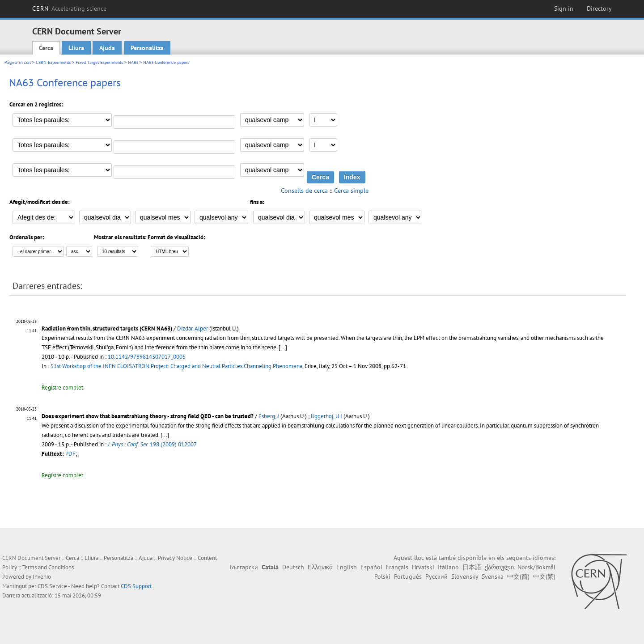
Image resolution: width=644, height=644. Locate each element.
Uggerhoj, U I (326, 416)
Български (244, 567)
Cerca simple (351, 191)
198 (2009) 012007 (152, 444)
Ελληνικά (320, 567)
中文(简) (518, 576)
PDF (70, 454)
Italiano (448, 567)
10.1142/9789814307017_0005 (147, 357)
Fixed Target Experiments (99, 62)
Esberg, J (269, 416)
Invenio (42, 577)
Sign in (564, 8)
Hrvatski (423, 567)
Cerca (46, 48)
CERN (69, 8)
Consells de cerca (304, 191)
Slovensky (465, 576)
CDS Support (136, 586)
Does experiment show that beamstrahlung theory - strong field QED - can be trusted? (148, 416)
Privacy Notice (175, 558)
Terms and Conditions (48, 567)
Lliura (76, 48)
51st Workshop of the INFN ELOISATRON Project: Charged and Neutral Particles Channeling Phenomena (176, 366)
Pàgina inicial (18, 62)
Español (371, 567)
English (347, 567)
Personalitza (147, 48)
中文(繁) (544, 576)
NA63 (133, 62)
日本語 (472, 567)
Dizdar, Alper (193, 328)
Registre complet (62, 388)
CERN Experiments (53, 62)
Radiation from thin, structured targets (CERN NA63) (107, 328)
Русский (436, 576)
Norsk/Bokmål (536, 567)
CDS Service (52, 586)
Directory (599, 8)
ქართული (499, 567)
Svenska (493, 576)
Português (408, 576)
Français (397, 567)
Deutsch (293, 567)
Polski (382, 576)
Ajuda (107, 48)
